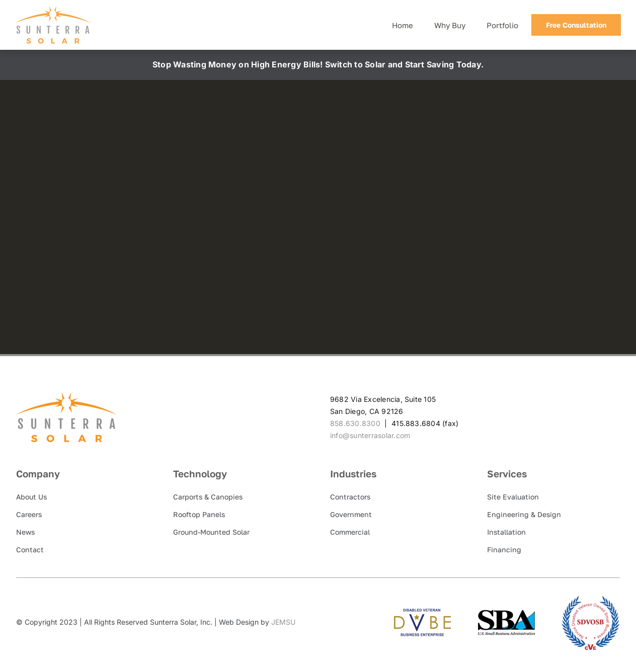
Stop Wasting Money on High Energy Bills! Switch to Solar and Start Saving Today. (318, 64)
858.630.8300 (355, 423)
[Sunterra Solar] (53, 10)
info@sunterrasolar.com (370, 435)
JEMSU (283, 622)
